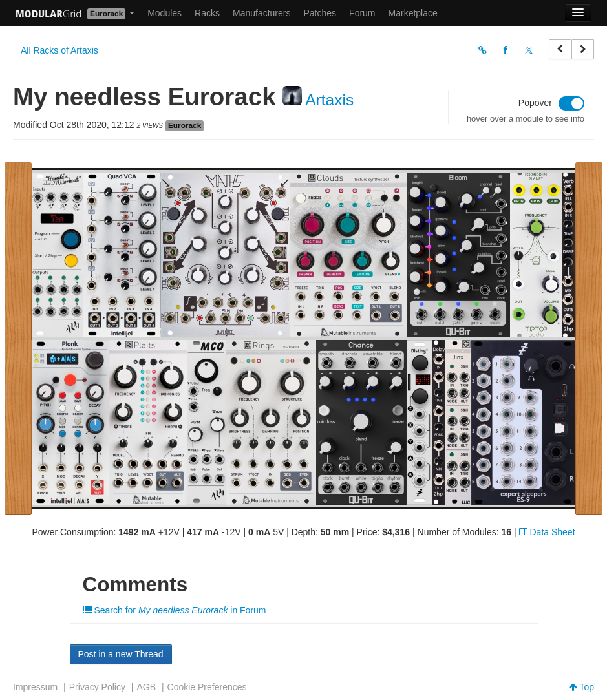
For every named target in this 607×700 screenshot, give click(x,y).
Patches (320, 13)
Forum (362, 13)
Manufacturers (261, 13)
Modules (165, 13)
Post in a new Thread (121, 654)
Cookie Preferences (207, 687)
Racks (207, 13)
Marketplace (413, 13)
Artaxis (329, 100)
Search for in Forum (175, 610)
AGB (146, 687)
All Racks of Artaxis (59, 50)
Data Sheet (547, 532)
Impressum (35, 687)
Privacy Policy (97, 687)
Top (581, 687)
